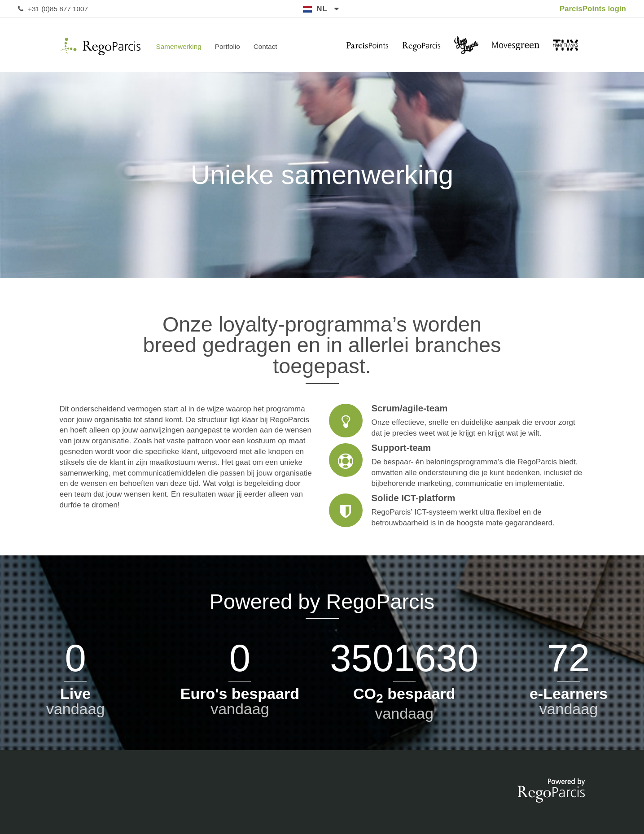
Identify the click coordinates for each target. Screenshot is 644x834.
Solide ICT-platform (457, 511)
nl (322, 9)
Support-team (457, 466)
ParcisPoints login (593, 9)
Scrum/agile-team (457, 421)
